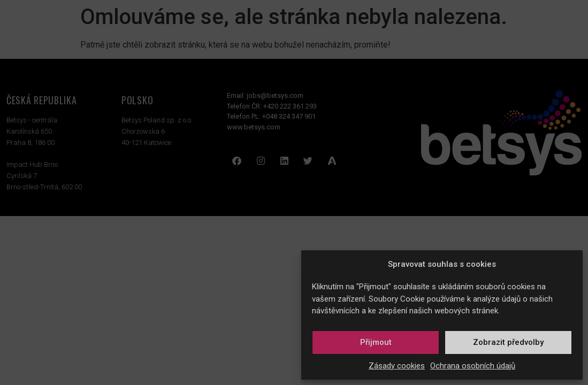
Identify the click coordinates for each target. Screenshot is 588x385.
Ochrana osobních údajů (473, 366)
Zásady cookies (397, 366)
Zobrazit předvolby (508, 342)
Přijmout (376, 342)
